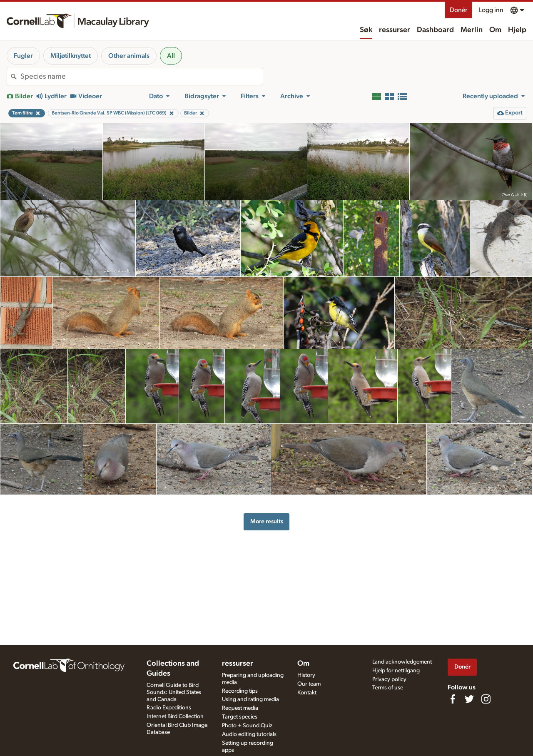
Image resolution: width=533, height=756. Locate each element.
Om (495, 30)
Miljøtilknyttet (71, 56)
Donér (458, 10)
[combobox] (142, 77)
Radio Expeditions (169, 708)
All (171, 56)
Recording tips (240, 691)
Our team (309, 684)
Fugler (23, 56)
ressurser (395, 30)
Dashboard (435, 30)
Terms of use (388, 688)
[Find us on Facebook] (453, 699)
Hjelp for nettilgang (396, 671)
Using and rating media (250, 699)
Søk (366, 30)
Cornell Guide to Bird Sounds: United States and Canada (174, 692)
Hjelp (517, 30)
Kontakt (307, 693)
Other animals (129, 56)
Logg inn (491, 10)
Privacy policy (389, 679)
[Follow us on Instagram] (486, 699)
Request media (240, 708)
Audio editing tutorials (249, 734)
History (306, 675)
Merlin (472, 30)
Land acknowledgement (402, 662)
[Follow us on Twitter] (469, 699)
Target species (240, 717)
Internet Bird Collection (175, 716)
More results (267, 521)
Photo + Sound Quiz (247, 726)
